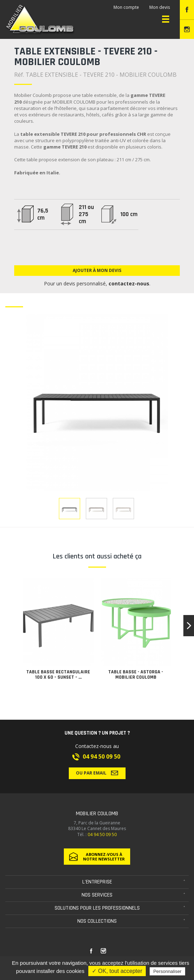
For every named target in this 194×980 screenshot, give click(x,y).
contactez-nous (129, 283)
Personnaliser (167, 971)
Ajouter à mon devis (97, 270)
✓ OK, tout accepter (117, 971)
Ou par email (97, 773)
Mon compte (126, 7)
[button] (189, 626)
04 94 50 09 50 (101, 756)
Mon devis (160, 7)
